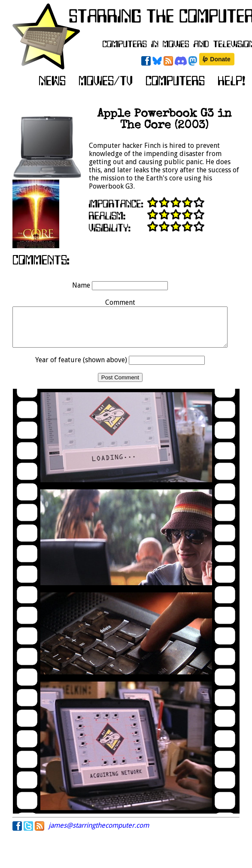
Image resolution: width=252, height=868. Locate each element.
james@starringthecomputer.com (99, 833)
